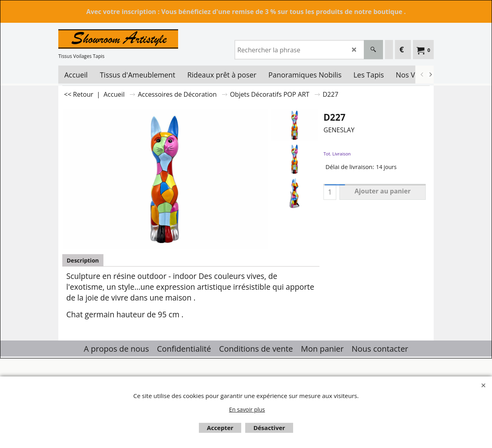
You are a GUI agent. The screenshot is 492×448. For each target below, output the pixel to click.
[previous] (422, 75)
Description (83, 260)
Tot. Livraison (337, 154)
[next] (430, 75)
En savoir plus (247, 409)
